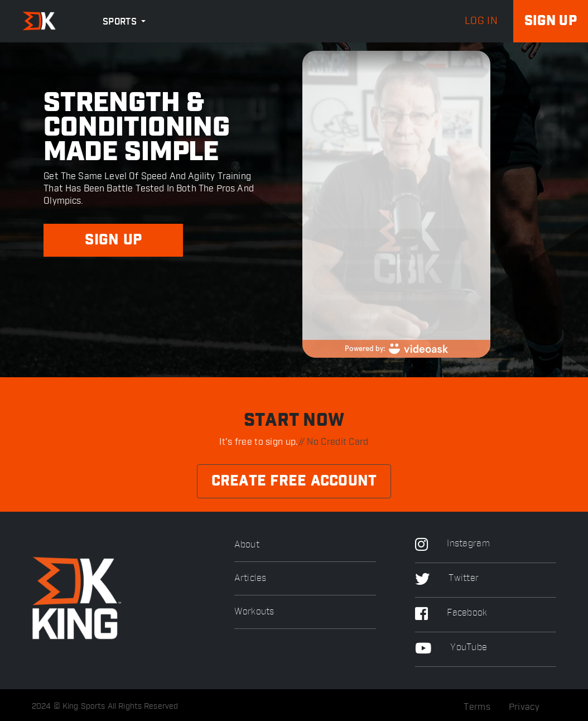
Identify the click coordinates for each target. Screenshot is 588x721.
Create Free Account (294, 481)
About (247, 545)
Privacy (524, 707)
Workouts (254, 612)
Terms (477, 707)
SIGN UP (113, 240)
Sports (121, 22)
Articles (250, 578)
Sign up (551, 21)
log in (481, 21)
